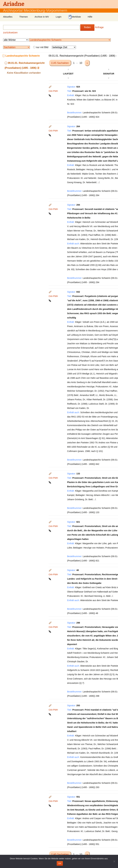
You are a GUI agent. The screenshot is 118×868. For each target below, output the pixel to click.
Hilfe (90, 17)
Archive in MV (42, 17)
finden (87, 27)
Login (59, 17)
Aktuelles (8, 17)
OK (60, 863)
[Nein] (114, 861)
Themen (23, 17)
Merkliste (75, 17)
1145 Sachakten (60, 63)
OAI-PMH (53, 91)
